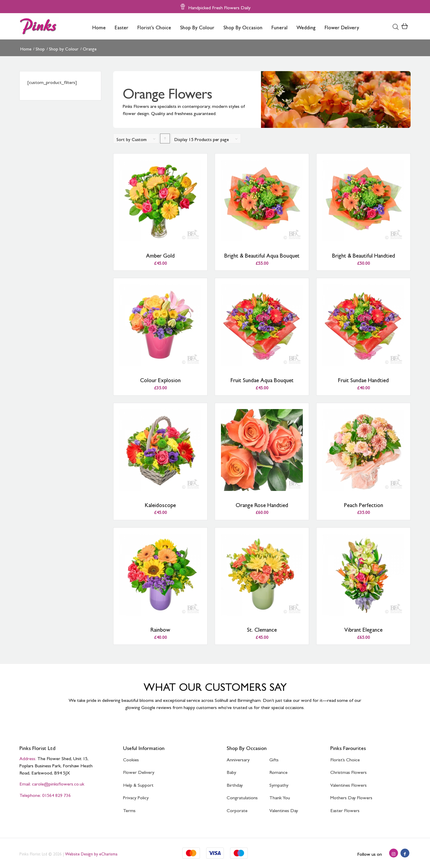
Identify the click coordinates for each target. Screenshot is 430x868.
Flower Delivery (139, 771)
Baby (231, 771)
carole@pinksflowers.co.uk (58, 783)
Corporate (237, 809)
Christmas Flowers (348, 771)
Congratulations (242, 796)
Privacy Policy (136, 796)
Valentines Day (284, 809)
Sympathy (279, 784)
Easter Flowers (345, 809)
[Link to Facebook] (405, 853)
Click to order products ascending (165, 140)
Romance (278, 771)
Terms (129, 809)
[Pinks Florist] (39, 26)
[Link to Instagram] (394, 853)
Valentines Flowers (348, 784)
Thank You (280, 796)
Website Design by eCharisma (91, 853)
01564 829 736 (56, 794)
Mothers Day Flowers (351, 796)
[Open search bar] (396, 26)
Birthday (235, 784)
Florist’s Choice (345, 758)
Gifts (274, 758)
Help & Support (138, 784)
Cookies (131, 758)
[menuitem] (99, 26)
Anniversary (238, 758)
